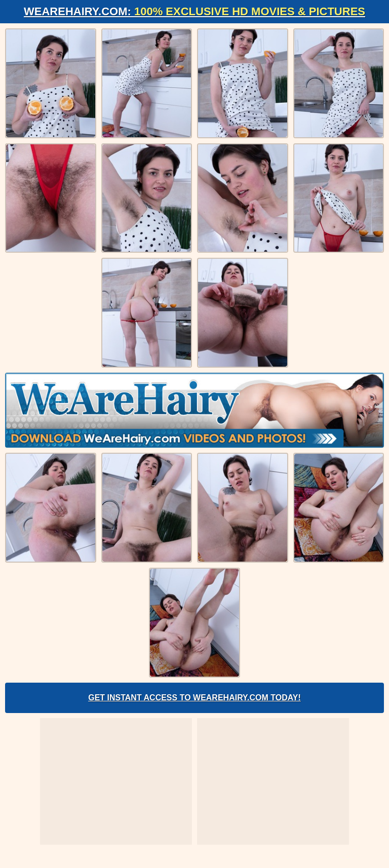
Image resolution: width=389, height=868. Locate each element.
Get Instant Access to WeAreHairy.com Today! (194, 698)
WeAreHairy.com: (194, 11)
